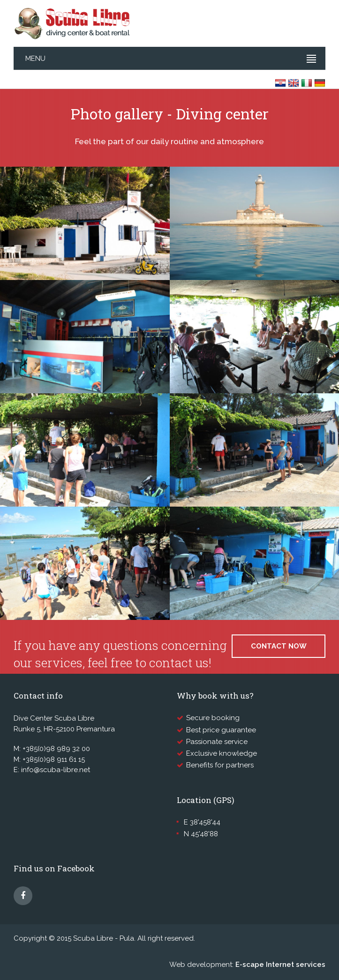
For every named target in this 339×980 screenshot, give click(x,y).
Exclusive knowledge (222, 753)
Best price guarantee (221, 730)
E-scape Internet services (280, 965)
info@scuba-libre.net (56, 770)
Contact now (279, 646)
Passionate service (217, 742)
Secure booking (213, 718)
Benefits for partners (220, 765)
